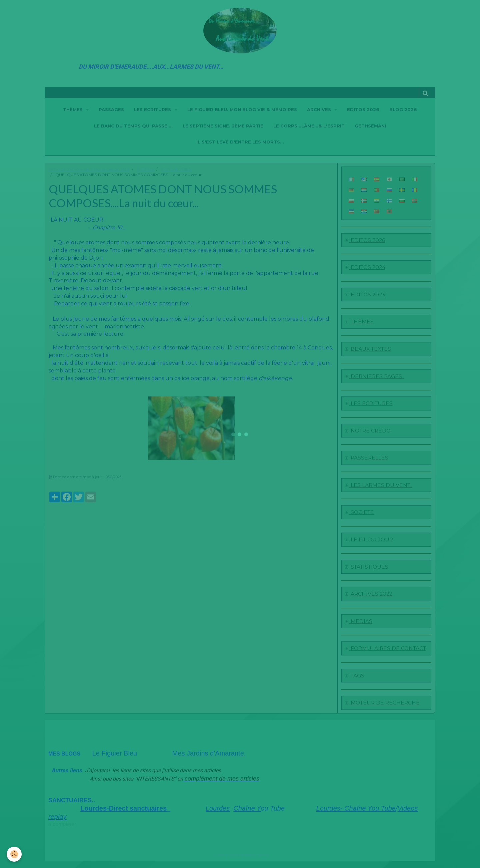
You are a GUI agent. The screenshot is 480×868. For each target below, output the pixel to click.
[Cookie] (14, 854)
